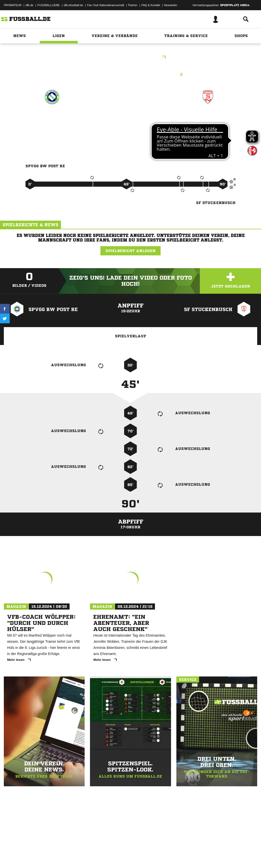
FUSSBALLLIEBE (49, 5)
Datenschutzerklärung (36, 856)
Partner (133, 5)
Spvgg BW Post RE (52, 119)
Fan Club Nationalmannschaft (106, 5)
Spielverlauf (131, 336)
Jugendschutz (95, 856)
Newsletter (171, 5)
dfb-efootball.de (73, 5)
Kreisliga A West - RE (130, 58)
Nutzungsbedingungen (68, 856)
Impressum (11, 856)
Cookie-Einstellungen (153, 856)
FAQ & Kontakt (151, 5)
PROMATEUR (13, 5)
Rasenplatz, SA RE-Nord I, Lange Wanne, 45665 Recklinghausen (130, 75)
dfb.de (29, 5)
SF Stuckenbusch (208, 119)
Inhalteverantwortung (122, 856)
